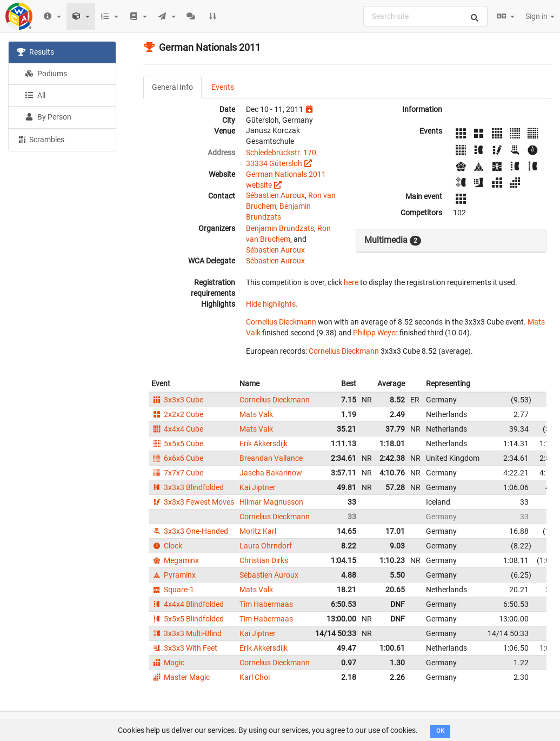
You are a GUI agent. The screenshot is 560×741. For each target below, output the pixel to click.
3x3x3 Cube (177, 400)
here (351, 282)
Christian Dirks (264, 560)
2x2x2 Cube (177, 414)
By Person (48, 117)
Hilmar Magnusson (271, 502)
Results (35, 52)
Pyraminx (174, 575)
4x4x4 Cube (177, 429)
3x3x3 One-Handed (190, 531)
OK (440, 731)
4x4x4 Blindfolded (188, 604)
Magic (168, 663)
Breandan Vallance (271, 458)
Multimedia (393, 240)
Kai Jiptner (258, 487)
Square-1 (173, 590)
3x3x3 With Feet (184, 648)
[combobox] (425, 16)
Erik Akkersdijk (264, 444)
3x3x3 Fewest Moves (193, 502)
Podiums (46, 74)
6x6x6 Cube (177, 458)
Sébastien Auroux (275, 195)
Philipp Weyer (375, 333)
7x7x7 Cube (177, 473)
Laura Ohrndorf (266, 546)
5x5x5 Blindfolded (188, 619)
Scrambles (41, 139)
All (35, 95)
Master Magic (181, 677)
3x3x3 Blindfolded (188, 487)
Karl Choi (255, 677)
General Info (172, 87)
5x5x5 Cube (177, 444)
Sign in (540, 16)
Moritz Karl (258, 531)
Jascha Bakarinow (271, 473)
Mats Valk (256, 414)
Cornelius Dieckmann (281, 322)
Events (223, 87)
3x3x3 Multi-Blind (186, 633)
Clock (167, 546)
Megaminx (175, 560)
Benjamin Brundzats (280, 228)
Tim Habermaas (266, 604)
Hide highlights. (272, 304)
